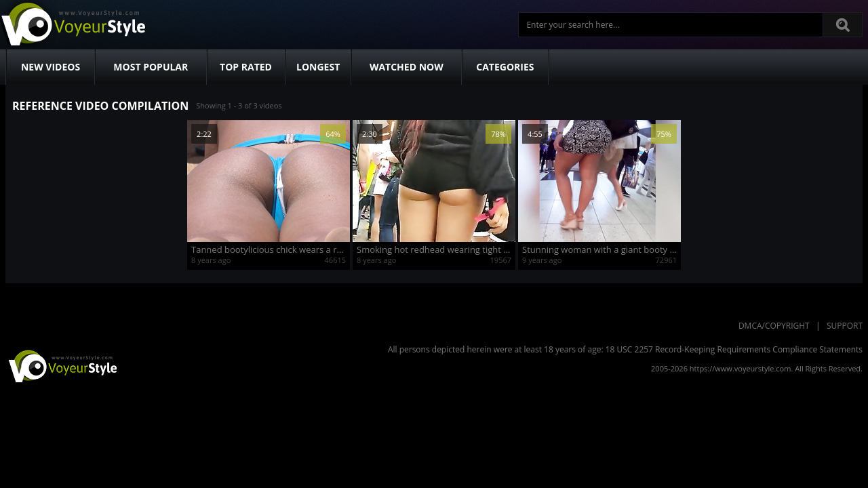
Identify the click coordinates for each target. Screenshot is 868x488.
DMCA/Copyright (774, 326)
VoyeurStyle (61, 365)
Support (845, 326)
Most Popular (151, 67)
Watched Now (407, 67)
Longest (318, 67)
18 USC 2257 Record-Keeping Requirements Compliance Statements (734, 349)
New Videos (51, 67)
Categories (505, 67)
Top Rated (246, 67)
